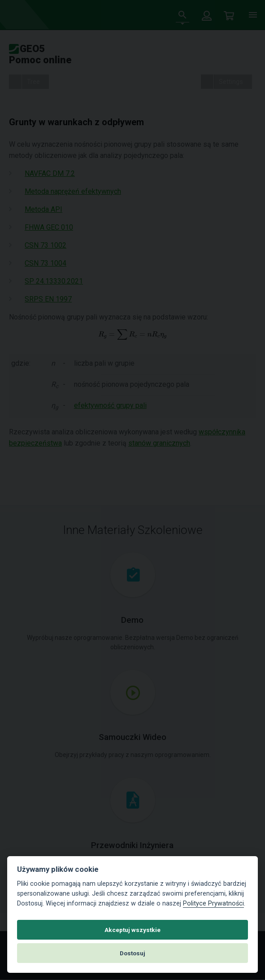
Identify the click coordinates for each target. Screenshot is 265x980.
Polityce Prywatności (213, 903)
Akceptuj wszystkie (132, 930)
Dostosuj (132, 953)
